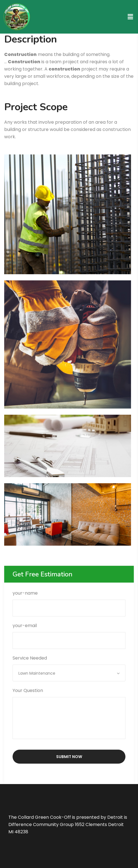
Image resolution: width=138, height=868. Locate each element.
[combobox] (69, 673)
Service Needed (69, 665)
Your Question (69, 714)
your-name (69, 600)
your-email (69, 633)
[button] (130, 17)
